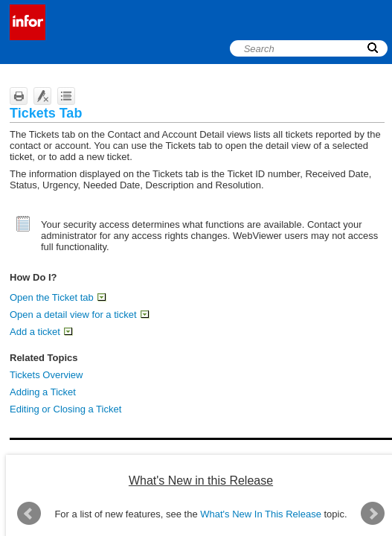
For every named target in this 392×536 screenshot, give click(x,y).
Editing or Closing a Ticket (65, 409)
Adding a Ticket (43, 392)
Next (373, 514)
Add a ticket (41, 332)
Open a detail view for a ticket (79, 315)
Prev (29, 514)
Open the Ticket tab (58, 297)
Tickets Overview (46, 375)
